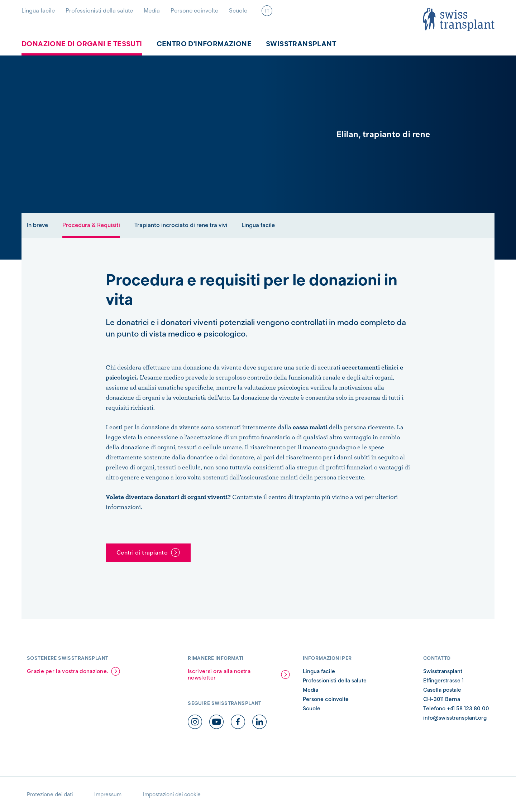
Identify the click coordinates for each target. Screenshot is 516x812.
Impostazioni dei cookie (172, 794)
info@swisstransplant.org (455, 718)
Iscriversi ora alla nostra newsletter (219, 675)
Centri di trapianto (142, 553)
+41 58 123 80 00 (468, 709)
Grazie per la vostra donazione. (67, 671)
